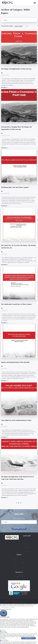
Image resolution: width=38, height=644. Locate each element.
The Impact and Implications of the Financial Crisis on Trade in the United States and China (18, 478)
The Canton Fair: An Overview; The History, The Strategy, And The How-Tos (19, 247)
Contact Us (27, 552)
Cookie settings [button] (5, 608)
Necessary (4, 631)
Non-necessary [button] (4, 639)
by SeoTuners (23, 602)
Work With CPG (22, 563)
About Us (16, 559)
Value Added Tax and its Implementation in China (16, 420)
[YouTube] (23, 576)
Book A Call (29, 638)
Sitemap (22, 567)
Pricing (16, 566)
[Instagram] (20, 576)
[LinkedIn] (18, 576)
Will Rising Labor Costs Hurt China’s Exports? (15, 187)
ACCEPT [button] (13, 608)
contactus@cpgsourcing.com (19, 580)
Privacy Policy (31, 601)
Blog (22, 559)
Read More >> (5, 87)
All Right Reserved (16, 601)
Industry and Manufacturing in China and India (15, 362)
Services (16, 563)
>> (21, 503)
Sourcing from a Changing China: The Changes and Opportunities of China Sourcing (16, 128)
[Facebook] (15, 576)
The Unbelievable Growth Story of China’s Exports (16, 304)
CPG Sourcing (24, 601)
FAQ (16, 569)
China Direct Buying (27, 544)
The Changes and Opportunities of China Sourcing (16, 69)
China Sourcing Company (27, 548)
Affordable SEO (16, 602)
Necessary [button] (3, 630)
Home (27, 540)
